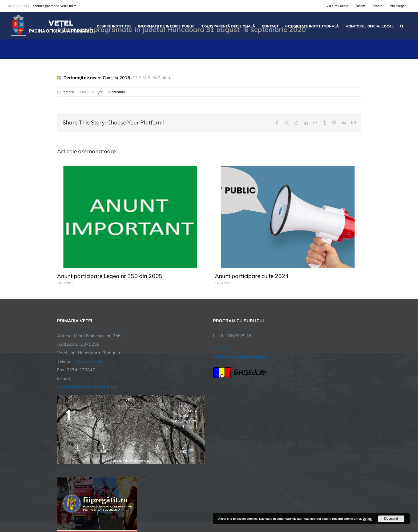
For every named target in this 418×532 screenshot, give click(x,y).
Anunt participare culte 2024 (252, 276)
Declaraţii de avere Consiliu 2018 (97, 78)
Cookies (221, 348)
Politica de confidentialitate (240, 357)
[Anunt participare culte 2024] (288, 169)
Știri (100, 92)
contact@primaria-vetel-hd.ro (55, 6)
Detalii (367, 519)
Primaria (68, 92)
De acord (391, 519)
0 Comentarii (116, 92)
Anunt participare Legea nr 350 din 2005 (110, 276)
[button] (402, 26)
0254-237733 (88, 361)
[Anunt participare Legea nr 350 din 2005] (130, 169)
